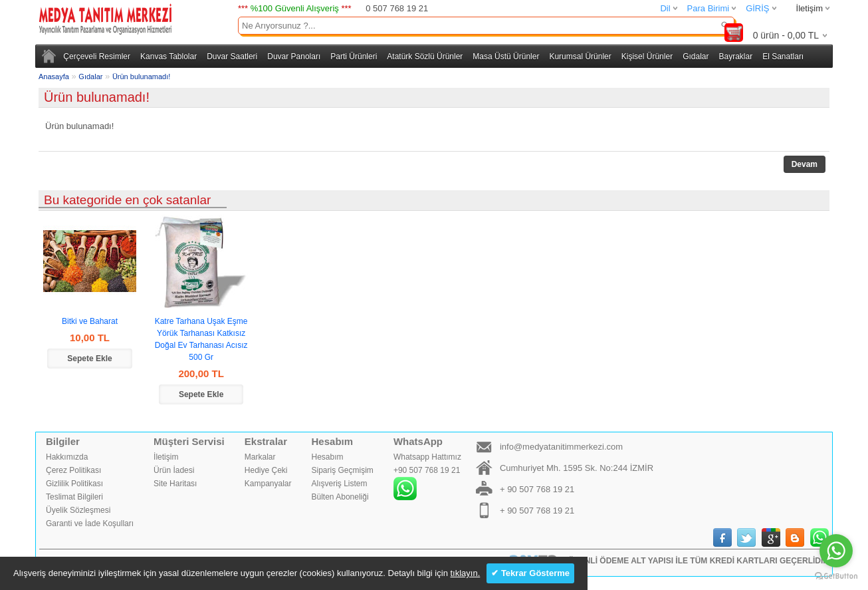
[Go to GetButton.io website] (836, 576)
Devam (805, 164)
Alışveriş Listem (340, 484)
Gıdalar (696, 57)
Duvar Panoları (294, 57)
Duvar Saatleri (232, 57)
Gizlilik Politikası (74, 484)
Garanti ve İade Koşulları (90, 523)
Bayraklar (735, 57)
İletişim (810, 8)
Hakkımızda (67, 457)
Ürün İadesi (174, 470)
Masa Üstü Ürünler (506, 57)
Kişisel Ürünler (647, 57)
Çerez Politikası (73, 470)
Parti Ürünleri (354, 57)
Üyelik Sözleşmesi (78, 510)
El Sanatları (783, 57)
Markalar (260, 457)
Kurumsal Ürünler (580, 57)
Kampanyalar (268, 484)
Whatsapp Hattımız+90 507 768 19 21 (427, 476)
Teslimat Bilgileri (74, 497)
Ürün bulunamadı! (141, 76)
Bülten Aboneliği (340, 497)
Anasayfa (54, 76)
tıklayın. (465, 573)
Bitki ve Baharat (90, 321)
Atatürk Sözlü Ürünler (425, 57)
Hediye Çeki (266, 470)
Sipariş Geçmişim (343, 470)
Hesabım (328, 457)
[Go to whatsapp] (836, 551)
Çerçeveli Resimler (97, 57)
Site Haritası (175, 484)
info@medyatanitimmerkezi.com (561, 447)
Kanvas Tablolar (168, 57)
